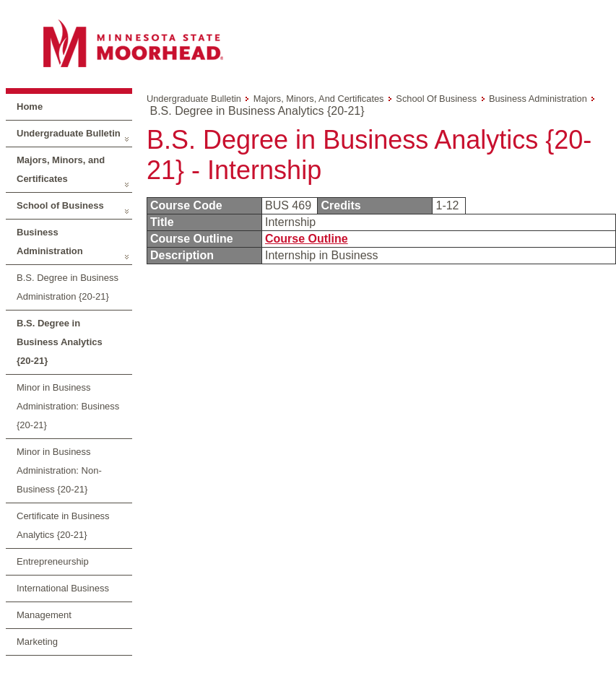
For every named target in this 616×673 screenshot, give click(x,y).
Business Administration (50, 242)
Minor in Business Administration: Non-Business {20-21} (59, 470)
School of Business (60, 205)
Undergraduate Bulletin (69, 133)
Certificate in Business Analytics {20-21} (63, 525)
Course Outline (307, 239)
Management (44, 615)
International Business (63, 588)
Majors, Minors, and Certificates (61, 169)
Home (30, 107)
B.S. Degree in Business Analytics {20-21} (60, 342)
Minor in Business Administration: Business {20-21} (68, 406)
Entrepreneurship (53, 561)
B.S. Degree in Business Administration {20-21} (68, 287)
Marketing (37, 642)
